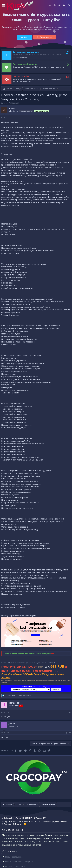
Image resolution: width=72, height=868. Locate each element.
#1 (70, 118)
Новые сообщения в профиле (19, 861)
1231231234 (14, 703)
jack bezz (13, 723)
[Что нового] (64, 5)
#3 (70, 733)
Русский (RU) (40, 818)
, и (18, 696)
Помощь (7, 824)
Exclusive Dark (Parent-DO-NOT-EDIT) (17, 818)
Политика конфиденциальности (54, 822)
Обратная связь (11, 822)
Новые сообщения (14, 857)
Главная (19, 824)
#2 (70, 712)
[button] (4, 5)
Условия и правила (29, 822)
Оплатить (56, 690)
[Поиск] (69, 5)
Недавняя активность (15, 866)
